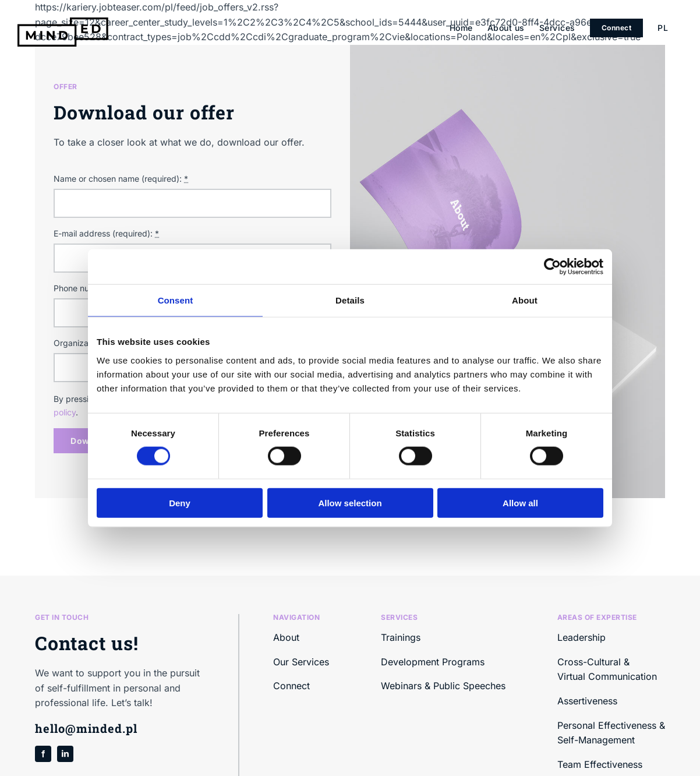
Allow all (520, 502)
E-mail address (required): (106, 233)
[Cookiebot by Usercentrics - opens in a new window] (552, 267)
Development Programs (433, 662)
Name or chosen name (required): (121, 179)
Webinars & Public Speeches (443, 686)
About (286, 637)
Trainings (401, 637)
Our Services (301, 662)
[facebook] (43, 754)
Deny (180, 502)
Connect (291, 686)
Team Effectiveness (600, 764)
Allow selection (350, 502)
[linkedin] (65, 754)
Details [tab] (350, 300)
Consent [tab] (176, 300)
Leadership (581, 637)
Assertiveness (587, 701)
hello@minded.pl (86, 728)
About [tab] (525, 300)
